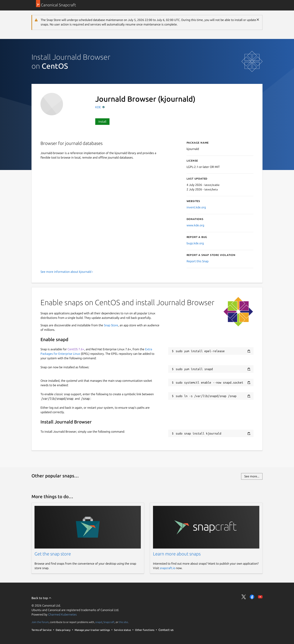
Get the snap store (53, 554)
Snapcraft (109, 622)
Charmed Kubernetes (62, 614)
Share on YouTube (260, 597)
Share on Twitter (244, 597)
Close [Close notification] (258, 20)
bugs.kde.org (195, 243)
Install (102, 121)
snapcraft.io (168, 568)
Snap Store (111, 325)
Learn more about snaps (177, 554)
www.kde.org (195, 225)
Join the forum (40, 622)
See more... (252, 476)
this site (123, 622)
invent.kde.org (196, 207)
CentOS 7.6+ (76, 349)
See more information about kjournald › (67, 272)
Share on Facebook (252, 597)
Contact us (166, 630)
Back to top (42, 598)
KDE (98, 107)
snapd (99, 622)
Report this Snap (198, 261)
